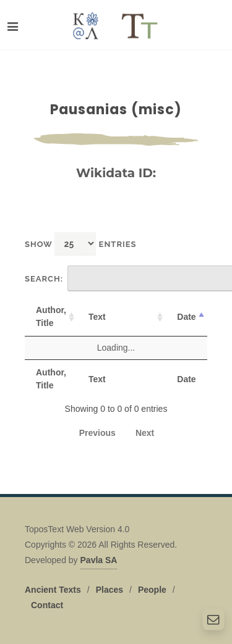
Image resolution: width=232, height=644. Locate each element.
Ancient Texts (53, 590)
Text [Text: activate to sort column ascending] (97, 317)
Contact (47, 605)
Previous (97, 433)
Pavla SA (99, 560)
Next (145, 433)
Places (110, 590)
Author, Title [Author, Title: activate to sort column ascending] (51, 316)
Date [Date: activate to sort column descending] (186, 317)
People (152, 590)
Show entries (81, 244)
